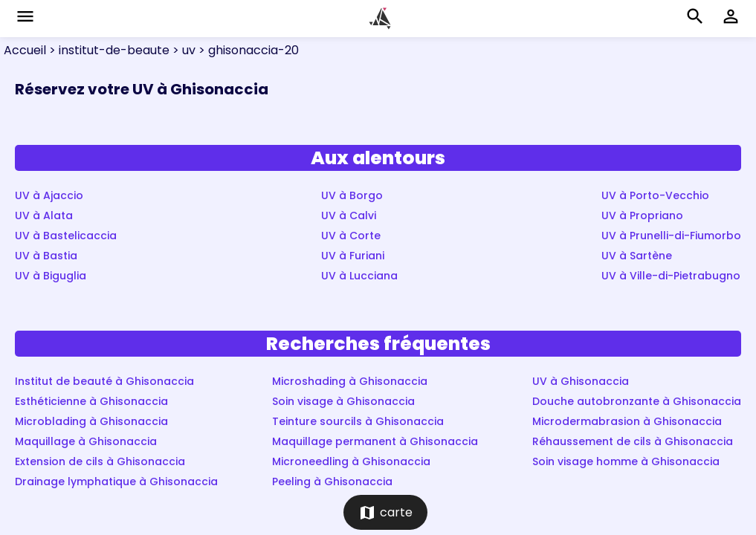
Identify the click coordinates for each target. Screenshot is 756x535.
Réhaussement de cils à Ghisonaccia (633, 441)
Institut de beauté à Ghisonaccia (104, 381)
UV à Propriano (642, 215)
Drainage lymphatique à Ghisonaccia (116, 481)
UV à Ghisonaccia (581, 381)
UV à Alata (44, 215)
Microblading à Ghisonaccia (91, 421)
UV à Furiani (353, 256)
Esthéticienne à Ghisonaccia (91, 401)
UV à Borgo (352, 195)
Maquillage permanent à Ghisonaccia (375, 441)
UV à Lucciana (359, 276)
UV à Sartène (637, 256)
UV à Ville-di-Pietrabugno (671, 276)
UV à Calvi (349, 215)
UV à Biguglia (51, 276)
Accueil (25, 50)
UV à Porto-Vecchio (655, 195)
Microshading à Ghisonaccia (350, 381)
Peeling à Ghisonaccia (332, 481)
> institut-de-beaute (108, 50)
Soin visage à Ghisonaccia (343, 401)
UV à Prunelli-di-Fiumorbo (671, 236)
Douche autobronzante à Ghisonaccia (637, 401)
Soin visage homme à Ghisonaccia (626, 461)
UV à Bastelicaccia (66, 236)
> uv (182, 50)
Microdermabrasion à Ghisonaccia (627, 421)
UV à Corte (351, 236)
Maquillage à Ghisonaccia (86, 441)
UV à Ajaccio (49, 195)
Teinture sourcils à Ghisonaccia (358, 421)
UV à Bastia (46, 256)
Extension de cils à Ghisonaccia (100, 461)
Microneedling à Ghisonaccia (351, 461)
